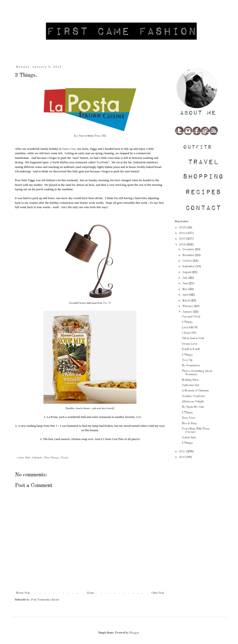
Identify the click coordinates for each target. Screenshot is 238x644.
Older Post (158, 593)
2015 (183, 228)
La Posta (79, 136)
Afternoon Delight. (193, 402)
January (188, 312)
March (187, 301)
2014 (183, 233)
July (185, 278)
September (189, 267)
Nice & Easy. (190, 424)
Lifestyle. (37, 458)
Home (91, 593)
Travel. (65, 458)
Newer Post (23, 593)
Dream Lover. (190, 344)
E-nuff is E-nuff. (191, 349)
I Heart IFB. (189, 333)
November (189, 255)
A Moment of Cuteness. (195, 391)
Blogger (134, 633)
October (188, 261)
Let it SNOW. (190, 328)
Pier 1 (106, 303)
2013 (183, 239)
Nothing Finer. (191, 380)
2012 (183, 245)
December (189, 250)
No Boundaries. (191, 366)
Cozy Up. (187, 360)
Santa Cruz (69, 149)
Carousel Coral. (191, 317)
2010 (183, 457)
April (186, 295)
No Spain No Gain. (193, 407)
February (188, 306)
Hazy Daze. (189, 418)
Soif (139, 417)
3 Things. (187, 322)
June (186, 284)
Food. (28, 458)
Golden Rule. (189, 438)
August (187, 272)
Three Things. (52, 458)
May (185, 289)
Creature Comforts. (193, 396)
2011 (183, 452)
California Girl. (191, 385)
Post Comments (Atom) (45, 600)
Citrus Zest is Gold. (193, 338)
